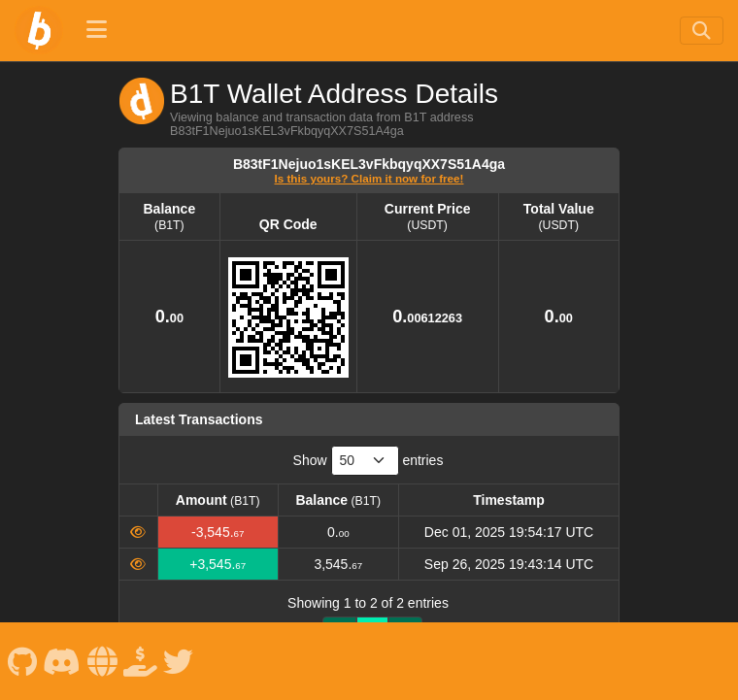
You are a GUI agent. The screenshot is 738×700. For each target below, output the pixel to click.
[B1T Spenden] (141, 661)
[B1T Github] (22, 661)
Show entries (369, 461)
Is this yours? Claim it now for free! (369, 178)
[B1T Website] (102, 661)
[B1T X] (179, 661)
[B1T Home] (39, 30)
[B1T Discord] (62, 661)
